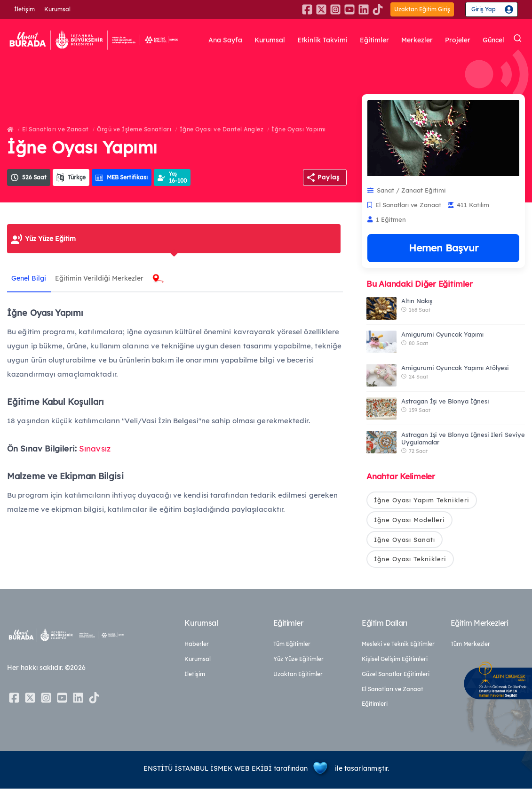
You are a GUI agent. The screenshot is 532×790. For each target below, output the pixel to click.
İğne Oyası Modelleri (409, 520)
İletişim (24, 9)
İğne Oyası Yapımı (299, 129)
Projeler (458, 40)
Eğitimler (374, 40)
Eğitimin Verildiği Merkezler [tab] (100, 278)
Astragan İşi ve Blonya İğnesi (445, 401)
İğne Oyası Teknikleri (410, 560)
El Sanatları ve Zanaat (56, 129)
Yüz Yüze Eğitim (50, 239)
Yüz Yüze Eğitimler (298, 660)
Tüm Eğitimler (292, 645)
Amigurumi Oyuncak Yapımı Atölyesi (455, 368)
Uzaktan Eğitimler (298, 675)
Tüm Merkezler (470, 645)
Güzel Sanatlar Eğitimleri (396, 675)
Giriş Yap (484, 9)
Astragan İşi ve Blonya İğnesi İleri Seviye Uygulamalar (463, 438)
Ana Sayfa (225, 40)
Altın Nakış (417, 301)
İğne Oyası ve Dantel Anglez (222, 129)
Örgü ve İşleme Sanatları (134, 129)
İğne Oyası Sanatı (405, 540)
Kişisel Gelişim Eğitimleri (395, 660)
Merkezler (417, 40)
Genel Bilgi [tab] (29, 278)
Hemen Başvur (444, 248)
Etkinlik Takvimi (322, 40)
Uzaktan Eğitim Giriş (422, 9)
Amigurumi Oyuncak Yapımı (442, 334)
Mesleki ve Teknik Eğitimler (398, 645)
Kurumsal (57, 9)
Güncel (493, 40)
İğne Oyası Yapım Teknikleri (422, 500)
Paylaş (329, 177)
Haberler (197, 645)
